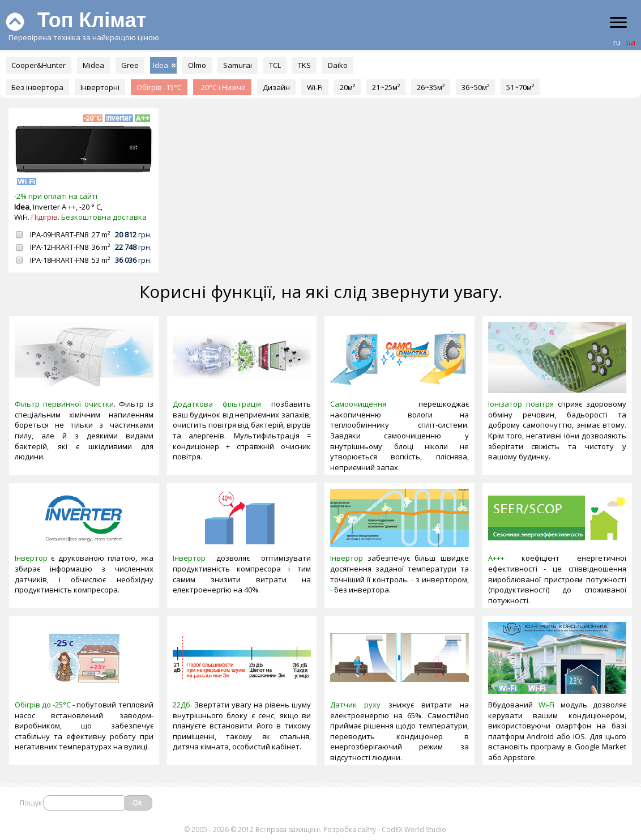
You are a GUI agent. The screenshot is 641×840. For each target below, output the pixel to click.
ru (617, 42)
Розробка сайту (350, 830)
